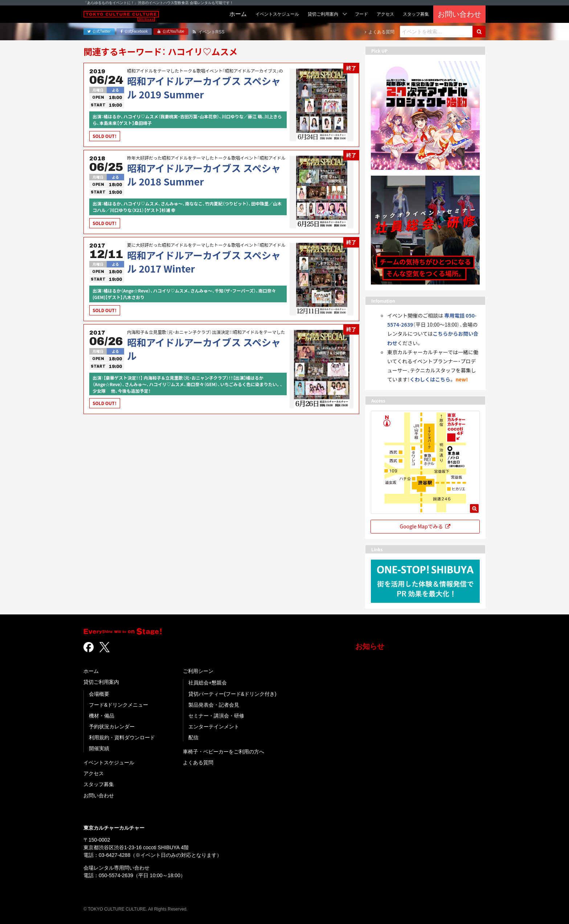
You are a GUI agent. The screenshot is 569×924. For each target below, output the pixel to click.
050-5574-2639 (116, 875)
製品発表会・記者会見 (214, 705)
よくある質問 (198, 762)
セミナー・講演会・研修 (216, 716)
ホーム (91, 671)
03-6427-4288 (114, 855)
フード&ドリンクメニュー (118, 705)
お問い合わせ (99, 796)
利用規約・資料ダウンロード (122, 737)
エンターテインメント (214, 727)
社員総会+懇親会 (208, 683)
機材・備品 (102, 716)
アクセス (94, 773)
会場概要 (99, 694)
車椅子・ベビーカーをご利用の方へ (224, 752)
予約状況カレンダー (112, 727)
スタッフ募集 (99, 784)
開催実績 (99, 748)
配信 (193, 737)
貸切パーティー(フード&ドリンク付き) (232, 694)
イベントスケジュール (109, 762)
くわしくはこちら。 (432, 379)
